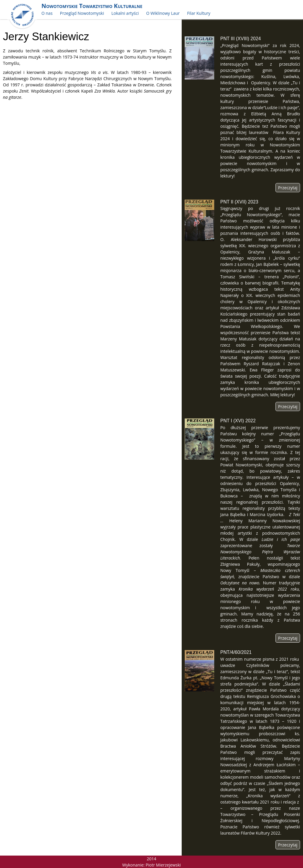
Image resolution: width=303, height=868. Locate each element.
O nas (47, 13)
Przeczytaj (288, 188)
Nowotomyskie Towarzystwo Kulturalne (92, 6)
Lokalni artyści (125, 13)
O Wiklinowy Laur (163, 13)
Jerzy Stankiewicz (46, 37)
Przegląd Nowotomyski (82, 13)
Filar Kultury (199, 13)
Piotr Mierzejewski (163, 865)
